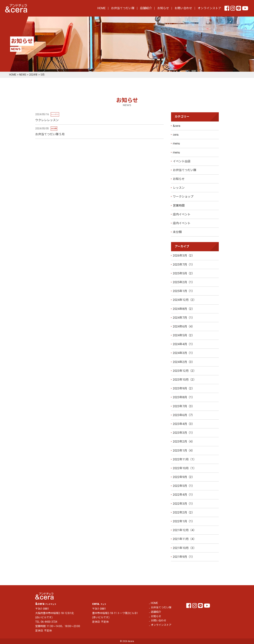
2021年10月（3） (185, 548)
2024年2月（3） (184, 362)
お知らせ (163, 8)
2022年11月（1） (185, 459)
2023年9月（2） (184, 389)
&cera (177, 126)
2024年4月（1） (184, 344)
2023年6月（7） (184, 415)
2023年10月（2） (185, 380)
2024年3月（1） (184, 353)
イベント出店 (182, 161)
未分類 (177, 232)
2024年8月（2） (184, 309)
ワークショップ (183, 197)
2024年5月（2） (184, 336)
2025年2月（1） (184, 282)
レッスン (179, 188)
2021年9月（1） (184, 557)
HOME (101, 8)
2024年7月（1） (184, 318)
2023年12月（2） (185, 371)
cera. (176, 135)
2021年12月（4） (185, 530)
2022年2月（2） (184, 512)
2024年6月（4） (184, 327)
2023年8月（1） (184, 397)
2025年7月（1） (184, 265)
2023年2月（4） (184, 442)
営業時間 (179, 206)
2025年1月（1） (184, 291)
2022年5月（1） (184, 486)
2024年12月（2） (185, 300)
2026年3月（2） (184, 256)
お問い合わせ (183, 8)
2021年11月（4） (185, 539)
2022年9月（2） (184, 477)
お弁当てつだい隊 (123, 8)
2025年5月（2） (184, 273)
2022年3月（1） (184, 504)
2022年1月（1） (184, 522)
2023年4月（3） (184, 424)
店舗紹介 (146, 8)
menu (176, 144)
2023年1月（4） (184, 451)
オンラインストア (209, 8)
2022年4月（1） (184, 495)
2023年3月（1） (184, 433)
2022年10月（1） (185, 468)
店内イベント (182, 214)
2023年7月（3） (184, 406)
